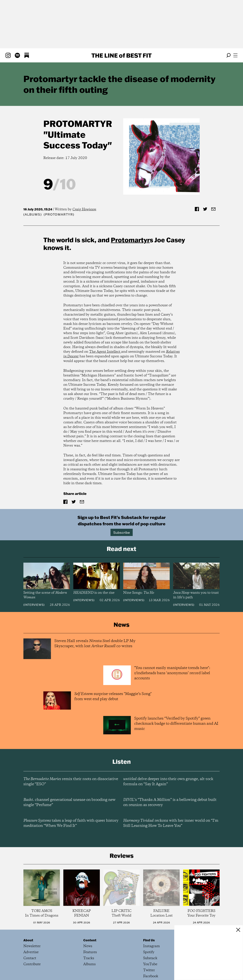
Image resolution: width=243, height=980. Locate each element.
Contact (30, 958)
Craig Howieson (84, 209)
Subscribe (122, 532)
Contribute (32, 964)
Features (90, 952)
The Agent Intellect (105, 352)
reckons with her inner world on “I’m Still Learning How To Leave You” (171, 823)
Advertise (31, 952)
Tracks (89, 958)
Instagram (152, 946)
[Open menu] (235, 55)
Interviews (34, 605)
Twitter (149, 970)
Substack (150, 958)
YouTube (150, 964)
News (88, 946)
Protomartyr (78, 124)
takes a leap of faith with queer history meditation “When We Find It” (71, 823)
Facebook (151, 976)
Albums (33, 214)
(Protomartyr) (59, 214)
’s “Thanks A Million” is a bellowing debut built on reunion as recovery (170, 802)
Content (90, 940)
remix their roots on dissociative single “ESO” (71, 782)
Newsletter (32, 946)
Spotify (149, 952)
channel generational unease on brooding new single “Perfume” (69, 802)
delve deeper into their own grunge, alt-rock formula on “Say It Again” (168, 782)
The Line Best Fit (122, 55)
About (28, 940)
